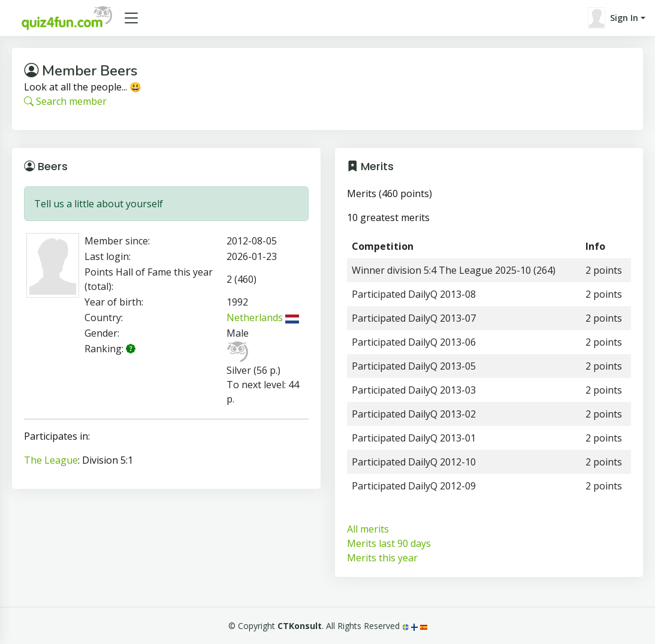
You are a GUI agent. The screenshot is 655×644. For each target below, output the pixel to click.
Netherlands (262, 318)
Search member (65, 101)
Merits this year (382, 558)
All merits (368, 529)
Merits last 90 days (389, 543)
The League (51, 460)
